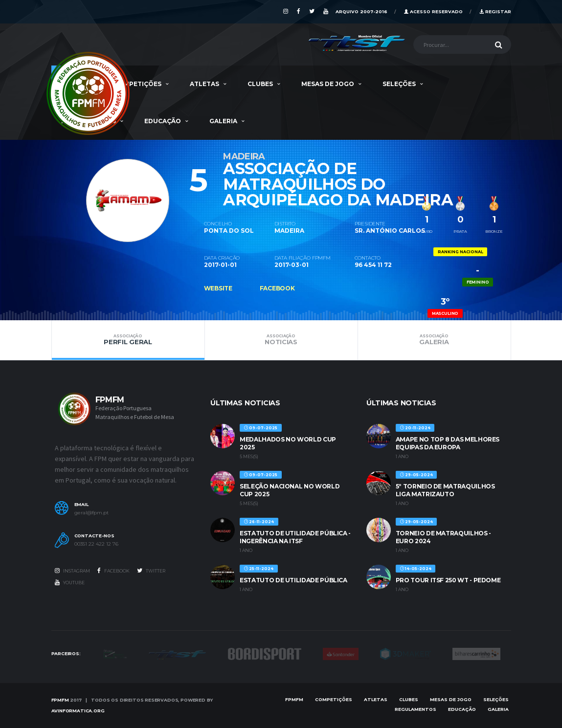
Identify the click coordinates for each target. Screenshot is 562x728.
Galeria (223, 121)
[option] (128, 191)
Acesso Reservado (433, 11)
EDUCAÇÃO (163, 121)
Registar (495, 11)
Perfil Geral (128, 340)
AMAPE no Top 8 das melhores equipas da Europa (448, 443)
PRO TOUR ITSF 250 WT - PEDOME (448, 580)
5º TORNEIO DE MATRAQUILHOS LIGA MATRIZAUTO (445, 490)
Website (218, 288)
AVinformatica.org (78, 711)
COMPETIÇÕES (137, 84)
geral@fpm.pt (91, 513)
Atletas (204, 84)
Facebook (277, 288)
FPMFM (60, 700)
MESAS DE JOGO (328, 84)
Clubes (260, 84)
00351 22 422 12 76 (96, 544)
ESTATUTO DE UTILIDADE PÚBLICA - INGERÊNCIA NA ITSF (295, 537)
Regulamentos (416, 709)
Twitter (151, 571)
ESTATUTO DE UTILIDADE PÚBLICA (293, 580)
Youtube (70, 582)
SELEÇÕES (399, 84)
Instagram (72, 571)
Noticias (281, 340)
